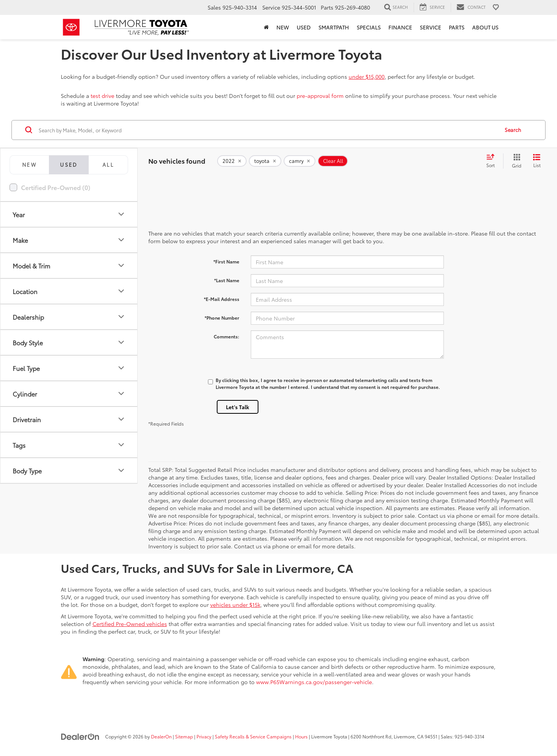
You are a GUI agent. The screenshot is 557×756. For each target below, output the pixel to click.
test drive (102, 96)
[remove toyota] (265, 161)
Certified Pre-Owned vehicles (130, 624)
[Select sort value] (493, 161)
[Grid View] (515, 161)
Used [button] (304, 27)
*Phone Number (222, 318)
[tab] (29, 165)
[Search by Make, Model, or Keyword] (268, 130)
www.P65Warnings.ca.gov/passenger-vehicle (314, 682)
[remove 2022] (232, 161)
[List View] (537, 161)
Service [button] (430, 27)
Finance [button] (400, 27)
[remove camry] (300, 161)
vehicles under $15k (235, 605)
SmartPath (334, 27)
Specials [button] (369, 27)
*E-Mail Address (222, 299)
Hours (301, 736)
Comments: (227, 336)
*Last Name (227, 280)
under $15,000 (367, 76)
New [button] (283, 27)
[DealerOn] (80, 736)
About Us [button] (485, 27)
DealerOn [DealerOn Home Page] (161, 736)
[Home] (266, 27)
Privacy (204, 736)
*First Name (226, 261)
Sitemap (184, 736)
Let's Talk (238, 407)
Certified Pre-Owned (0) (56, 187)
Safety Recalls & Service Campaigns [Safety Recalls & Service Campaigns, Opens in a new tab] (253, 736)
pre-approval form (320, 96)
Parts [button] (457, 27)
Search (513, 130)
